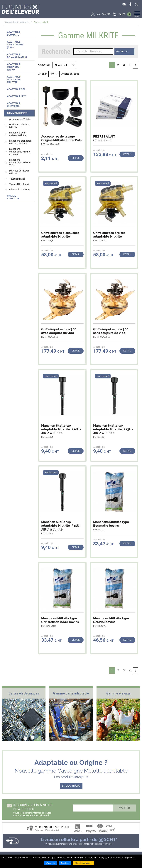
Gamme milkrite (41, 22)
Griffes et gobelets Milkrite (19, 126)
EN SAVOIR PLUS (71, 786)
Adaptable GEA (16, 89)
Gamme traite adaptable (17, 22)
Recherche (122, 51)
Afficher (42, 74)
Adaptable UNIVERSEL (14, 105)
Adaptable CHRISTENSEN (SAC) (15, 45)
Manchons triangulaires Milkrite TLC (20, 163)
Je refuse (65, 863)
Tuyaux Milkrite (17, 179)
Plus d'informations (83, 863)
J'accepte (50, 863)
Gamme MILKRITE (17, 113)
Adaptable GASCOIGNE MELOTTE (14, 79)
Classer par (44, 65)
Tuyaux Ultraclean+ (19, 184)
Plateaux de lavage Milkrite (19, 172)
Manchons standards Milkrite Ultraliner (20, 142)
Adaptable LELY (16, 96)
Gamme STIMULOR (13, 197)
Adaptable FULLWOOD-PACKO (14, 67)
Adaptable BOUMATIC (14, 33)
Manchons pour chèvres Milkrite (18, 134)
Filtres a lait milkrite (19, 189)
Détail (76, 158)
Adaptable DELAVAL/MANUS (17, 56)
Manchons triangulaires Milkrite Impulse (20, 152)
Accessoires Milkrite (20, 119)
